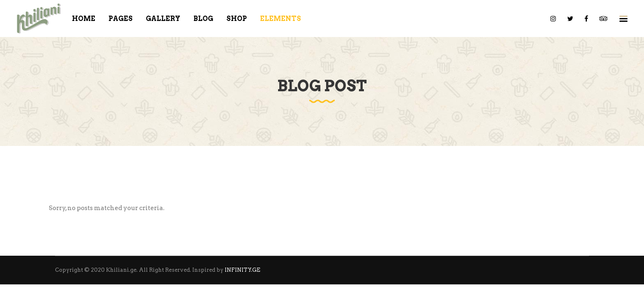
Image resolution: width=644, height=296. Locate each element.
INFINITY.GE (243, 270)
